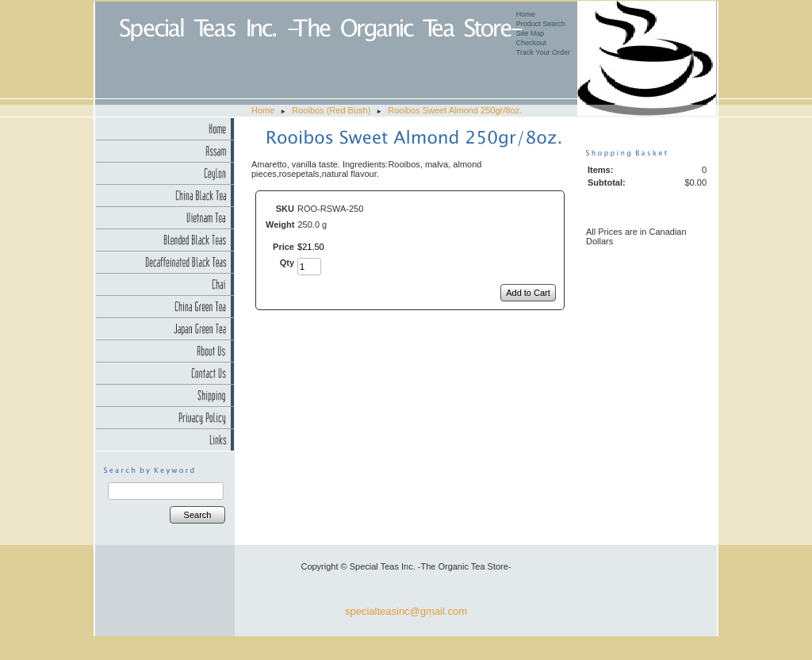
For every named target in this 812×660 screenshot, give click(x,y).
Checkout (531, 43)
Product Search (541, 24)
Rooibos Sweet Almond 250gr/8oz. (455, 110)
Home (526, 14)
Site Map (530, 33)
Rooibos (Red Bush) (331, 110)
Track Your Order (543, 52)
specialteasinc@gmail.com (406, 611)
